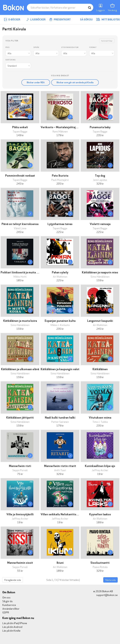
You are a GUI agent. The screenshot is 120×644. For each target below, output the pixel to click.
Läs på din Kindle (11, 630)
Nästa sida (110, 580)
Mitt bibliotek (108, 20)
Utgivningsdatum (70, 47)
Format (93, 47)
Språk (36, 47)
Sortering (11, 60)
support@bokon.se (105, 595)
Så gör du (84, 20)
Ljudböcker (36, 20)
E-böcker (12, 20)
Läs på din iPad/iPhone (15, 623)
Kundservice (9, 605)
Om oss (6, 597)
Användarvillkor (11, 608)
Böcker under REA (36, 82)
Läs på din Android (12, 627)
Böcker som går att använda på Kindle (75, 82)
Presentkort (60, 20)
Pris (7, 47)
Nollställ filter (107, 41)
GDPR (6, 612)
